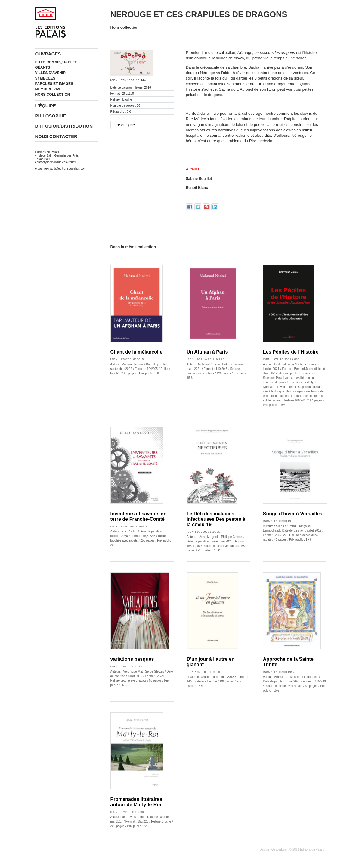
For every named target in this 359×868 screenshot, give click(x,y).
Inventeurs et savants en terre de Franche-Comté (139, 516)
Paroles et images (54, 84)
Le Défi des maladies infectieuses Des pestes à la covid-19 (216, 519)
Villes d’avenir (51, 73)
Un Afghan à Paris (207, 352)
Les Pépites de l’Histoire (291, 352)
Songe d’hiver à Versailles (293, 514)
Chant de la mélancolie (136, 352)
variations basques (132, 659)
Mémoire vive (48, 89)
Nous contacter (56, 136)
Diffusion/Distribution (64, 126)
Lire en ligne (124, 125)
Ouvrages (48, 54)
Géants (43, 67)
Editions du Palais (312, 849)
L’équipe (46, 106)
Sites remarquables (56, 62)
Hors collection (53, 95)
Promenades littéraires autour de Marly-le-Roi (136, 802)
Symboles (45, 78)
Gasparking (279, 849)
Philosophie (51, 116)
